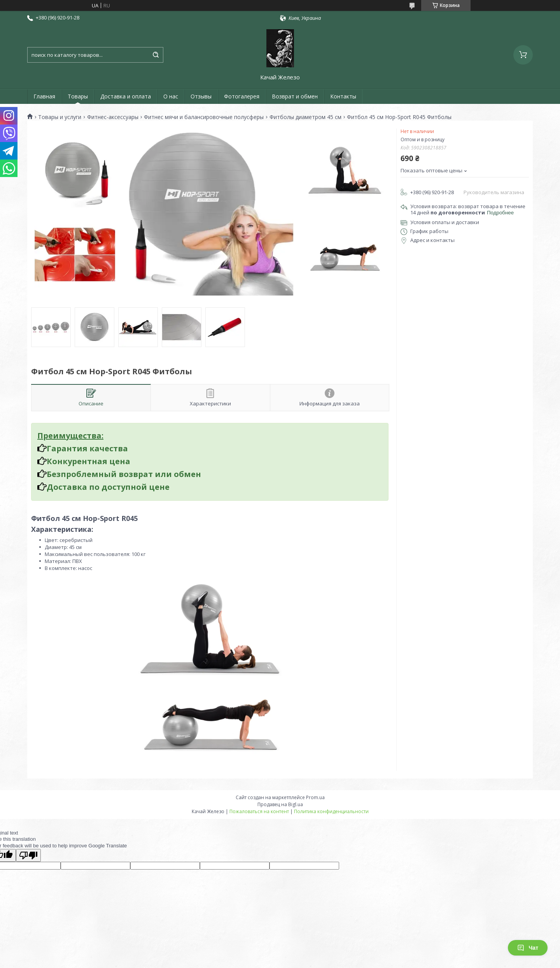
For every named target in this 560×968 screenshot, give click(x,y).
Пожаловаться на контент (259, 811)
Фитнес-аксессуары (113, 117)
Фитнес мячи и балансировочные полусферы (204, 117)
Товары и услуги (60, 117)
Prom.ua (315, 797)
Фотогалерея (242, 96)
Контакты (343, 96)
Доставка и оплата (126, 96)
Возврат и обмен (295, 96)
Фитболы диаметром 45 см (305, 117)
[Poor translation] (28, 855)
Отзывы (201, 96)
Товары (78, 96)
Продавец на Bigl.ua (280, 804)
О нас (171, 96)
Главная (44, 96)
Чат (528, 948)
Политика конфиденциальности (331, 811)
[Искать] (156, 55)
